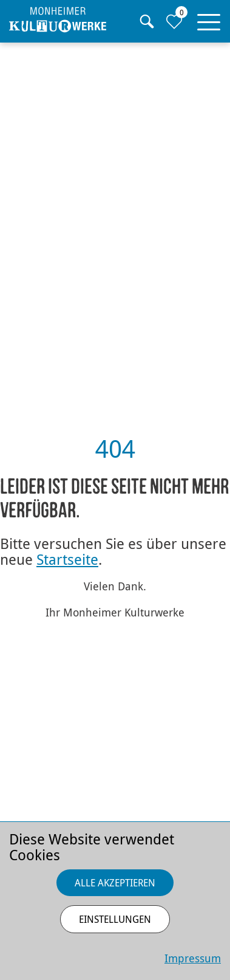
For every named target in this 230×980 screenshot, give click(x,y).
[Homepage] (58, 20)
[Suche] (147, 21)
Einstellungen (115, 919)
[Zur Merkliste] (174, 21)
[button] (209, 19)
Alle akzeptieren (115, 883)
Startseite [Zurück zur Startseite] (67, 559)
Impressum (193, 958)
